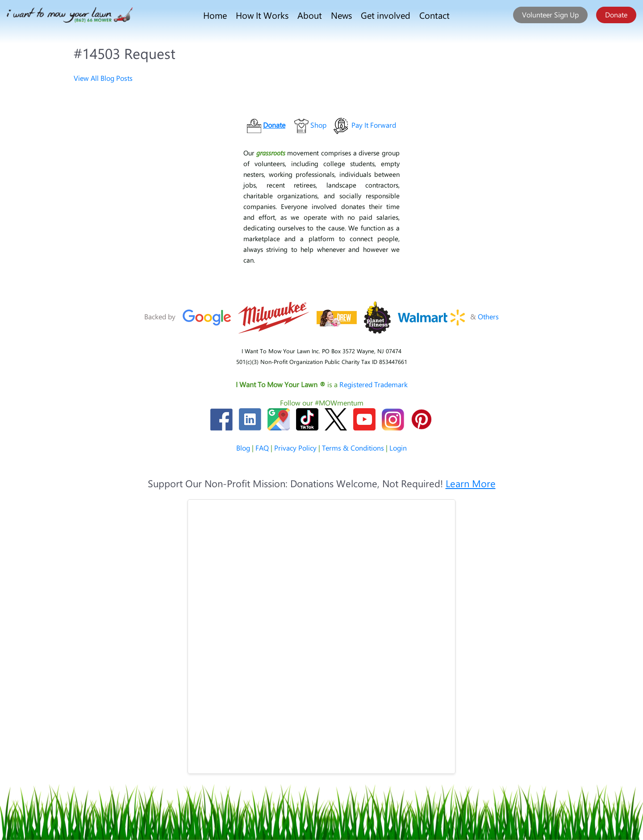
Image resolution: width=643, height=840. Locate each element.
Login (398, 448)
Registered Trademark (374, 384)
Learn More (471, 483)
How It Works (262, 15)
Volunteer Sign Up (550, 15)
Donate (616, 15)
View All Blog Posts (103, 78)
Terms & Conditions (353, 448)
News (341, 15)
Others (488, 316)
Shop (318, 125)
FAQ (262, 448)
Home (215, 15)
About (310, 15)
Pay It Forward (374, 125)
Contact (434, 15)
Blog (243, 448)
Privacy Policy (295, 448)
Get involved (386, 15)
